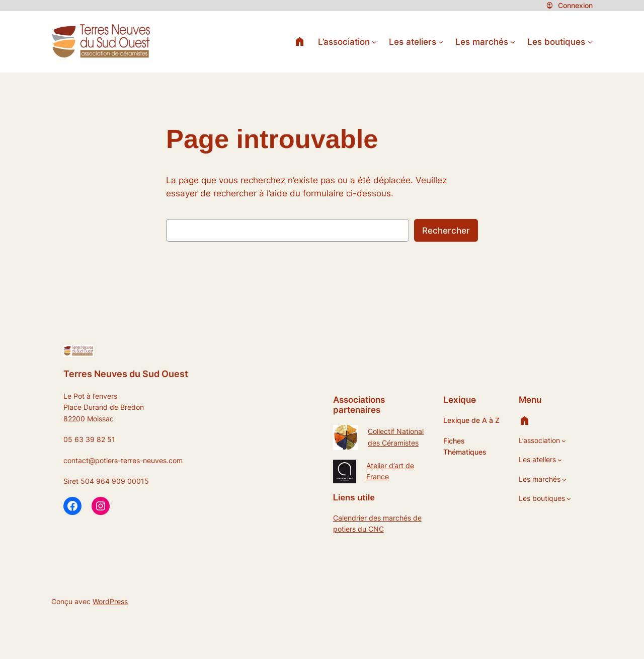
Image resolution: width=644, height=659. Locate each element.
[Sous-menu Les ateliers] (441, 42)
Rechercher (446, 231)
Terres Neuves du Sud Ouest (126, 374)
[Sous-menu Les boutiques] (590, 42)
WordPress (110, 601)
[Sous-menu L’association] (374, 42)
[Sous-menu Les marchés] (513, 42)
